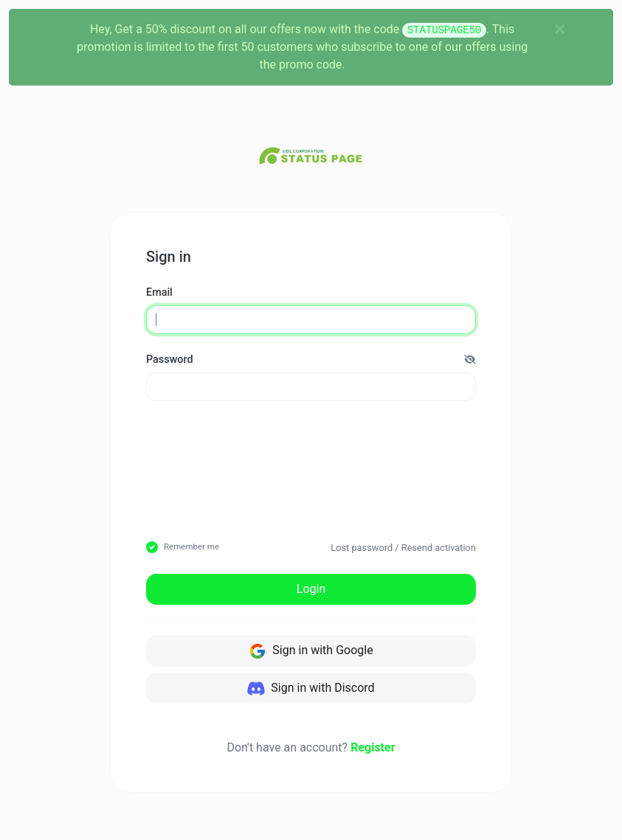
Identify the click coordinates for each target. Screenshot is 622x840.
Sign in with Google (311, 651)
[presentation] (365, 448)
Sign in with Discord (311, 688)
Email (159, 292)
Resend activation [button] (439, 548)
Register (373, 747)
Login (311, 589)
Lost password (362, 548)
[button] (470, 360)
